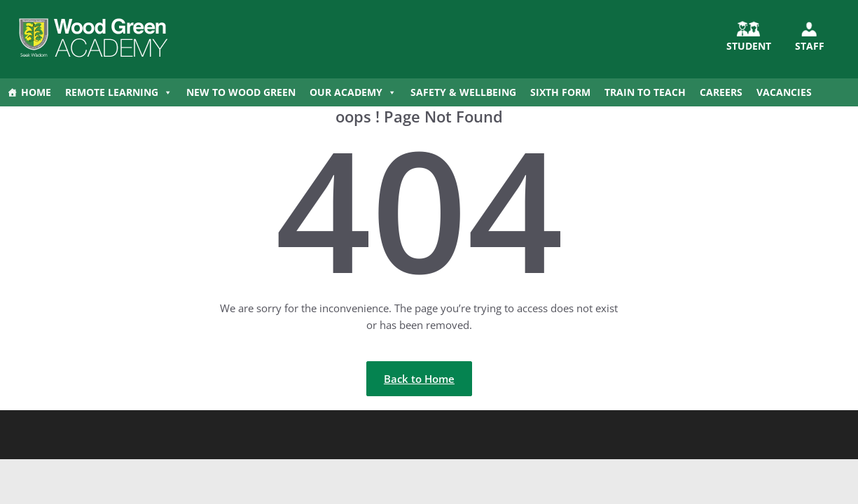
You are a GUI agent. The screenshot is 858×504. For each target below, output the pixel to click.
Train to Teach (645, 92)
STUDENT (749, 46)
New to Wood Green (241, 92)
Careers (721, 92)
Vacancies (784, 92)
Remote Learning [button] (119, 92)
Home (36, 92)
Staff (810, 46)
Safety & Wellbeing (463, 92)
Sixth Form (560, 92)
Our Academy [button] (353, 92)
